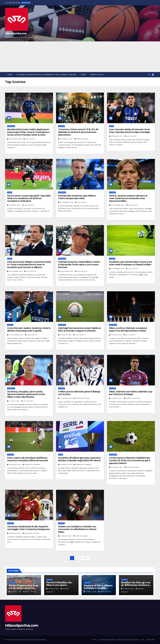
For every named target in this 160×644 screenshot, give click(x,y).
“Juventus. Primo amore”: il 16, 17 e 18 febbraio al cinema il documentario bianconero (78, 132)
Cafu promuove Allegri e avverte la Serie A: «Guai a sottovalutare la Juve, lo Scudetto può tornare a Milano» (29, 265)
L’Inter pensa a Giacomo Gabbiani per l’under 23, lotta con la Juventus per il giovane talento (130, 461)
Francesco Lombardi (32, 465)
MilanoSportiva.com (16, 33)
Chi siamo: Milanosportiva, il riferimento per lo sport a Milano (47, 75)
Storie (111, 126)
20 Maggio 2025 (117, 467)
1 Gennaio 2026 (15, 205)
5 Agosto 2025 (117, 335)
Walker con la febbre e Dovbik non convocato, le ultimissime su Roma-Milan (77, 529)
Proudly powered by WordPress (15, 640)
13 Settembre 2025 (16, 335)
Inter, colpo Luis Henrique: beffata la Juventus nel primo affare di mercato (28, 459)
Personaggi (11, 126)
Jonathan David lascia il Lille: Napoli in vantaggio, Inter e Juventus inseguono (28, 528)
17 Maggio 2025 (66, 536)
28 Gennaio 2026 (16, 139)
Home (10, 75)
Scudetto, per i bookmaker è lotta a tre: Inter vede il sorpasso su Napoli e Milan (131, 263)
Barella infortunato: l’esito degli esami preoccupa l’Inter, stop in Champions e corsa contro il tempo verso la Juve (28, 132)
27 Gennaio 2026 (67, 139)
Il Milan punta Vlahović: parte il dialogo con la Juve (79, 393)
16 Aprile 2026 (16, 592)
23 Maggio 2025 (66, 465)
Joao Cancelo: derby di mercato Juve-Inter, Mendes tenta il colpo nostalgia (130, 131)
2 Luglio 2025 (15, 401)
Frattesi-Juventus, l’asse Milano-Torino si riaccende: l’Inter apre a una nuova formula (79, 265)
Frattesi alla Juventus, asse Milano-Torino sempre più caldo (77, 197)
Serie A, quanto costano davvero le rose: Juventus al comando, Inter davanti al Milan (128, 198)
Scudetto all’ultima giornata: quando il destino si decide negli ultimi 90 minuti (79, 459)
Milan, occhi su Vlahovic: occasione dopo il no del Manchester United (128, 329)
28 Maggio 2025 (15, 465)
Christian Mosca (132, 467)
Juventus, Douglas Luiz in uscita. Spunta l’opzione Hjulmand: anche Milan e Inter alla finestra (26, 394)
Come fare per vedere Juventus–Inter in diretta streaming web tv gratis (29, 329)
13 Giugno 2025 (66, 398)
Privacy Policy (97, 75)
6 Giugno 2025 (117, 398)
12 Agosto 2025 (66, 335)
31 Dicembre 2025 (67, 202)
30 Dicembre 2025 (118, 205)
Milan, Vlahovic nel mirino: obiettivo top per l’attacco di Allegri (131, 393)
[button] (149, 75)
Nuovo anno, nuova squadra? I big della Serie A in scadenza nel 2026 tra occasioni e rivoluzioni (29, 198)
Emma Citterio (30, 592)
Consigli (112, 259)
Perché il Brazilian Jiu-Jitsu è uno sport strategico (59, 585)
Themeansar (42, 640)
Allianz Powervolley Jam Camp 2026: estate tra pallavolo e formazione (23, 588)
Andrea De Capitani (81, 398)
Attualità (61, 126)
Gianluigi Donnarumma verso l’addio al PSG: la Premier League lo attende (79, 329)
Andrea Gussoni (81, 139)
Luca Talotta (29, 139)
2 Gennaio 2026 (117, 136)
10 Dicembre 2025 (118, 269)
